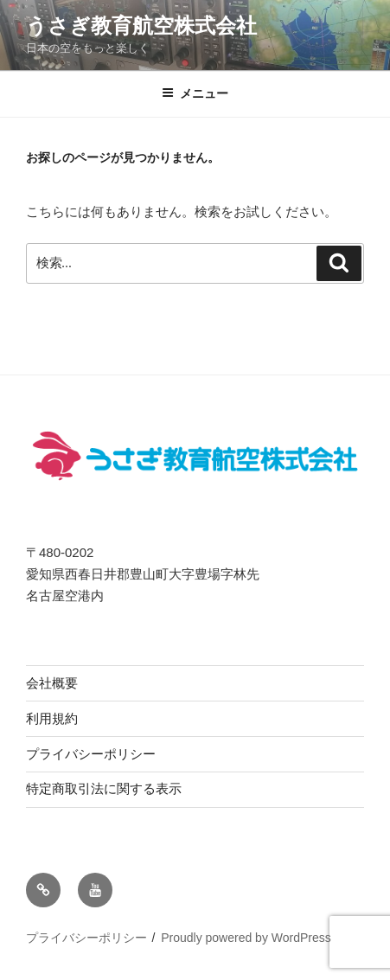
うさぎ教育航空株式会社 (141, 26)
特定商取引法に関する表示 (104, 788)
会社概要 (52, 683)
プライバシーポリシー (91, 754)
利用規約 (52, 718)
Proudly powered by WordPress (246, 938)
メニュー (195, 93)
